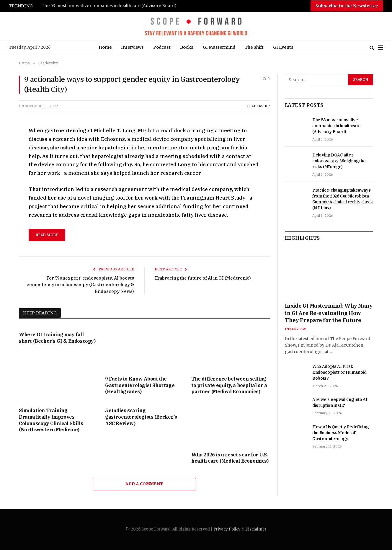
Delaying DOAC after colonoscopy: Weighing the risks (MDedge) (339, 161)
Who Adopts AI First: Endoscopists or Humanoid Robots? (339, 372)
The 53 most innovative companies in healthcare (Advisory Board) (109, 6)
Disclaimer (256, 529)
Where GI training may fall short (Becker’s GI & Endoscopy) (57, 338)
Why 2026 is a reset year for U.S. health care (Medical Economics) (230, 458)
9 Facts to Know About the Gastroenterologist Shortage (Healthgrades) (140, 385)
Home (105, 47)
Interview (295, 329)
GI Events (283, 47)
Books (187, 47)
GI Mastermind (219, 47)
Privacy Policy (227, 529)
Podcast (162, 47)
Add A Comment (144, 484)
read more (47, 235)
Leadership (258, 106)
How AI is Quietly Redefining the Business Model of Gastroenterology (340, 433)
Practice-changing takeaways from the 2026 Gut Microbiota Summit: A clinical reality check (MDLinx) (343, 199)
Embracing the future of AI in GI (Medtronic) (203, 278)
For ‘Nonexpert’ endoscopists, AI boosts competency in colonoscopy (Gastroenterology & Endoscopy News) (80, 285)
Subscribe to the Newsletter (347, 6)
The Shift (254, 47)
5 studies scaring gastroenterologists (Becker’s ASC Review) (141, 417)
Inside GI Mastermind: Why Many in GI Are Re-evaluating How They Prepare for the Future (329, 313)
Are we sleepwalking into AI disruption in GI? (340, 402)
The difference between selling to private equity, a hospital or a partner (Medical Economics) (229, 385)
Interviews (132, 47)
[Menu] (380, 48)
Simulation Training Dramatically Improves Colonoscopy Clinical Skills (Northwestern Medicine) (51, 420)
